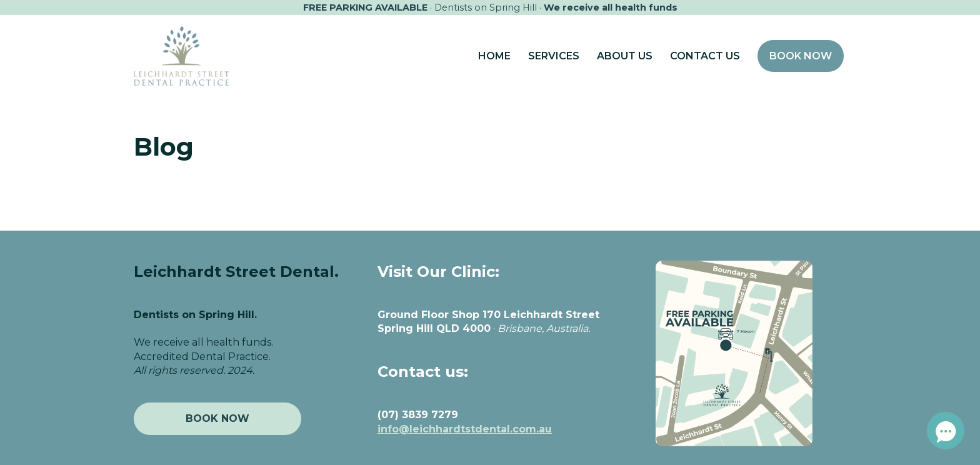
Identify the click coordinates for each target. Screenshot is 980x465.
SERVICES (554, 56)
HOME (494, 56)
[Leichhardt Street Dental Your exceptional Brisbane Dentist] (181, 56)
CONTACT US (705, 56)
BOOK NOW (801, 56)
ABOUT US (625, 56)
